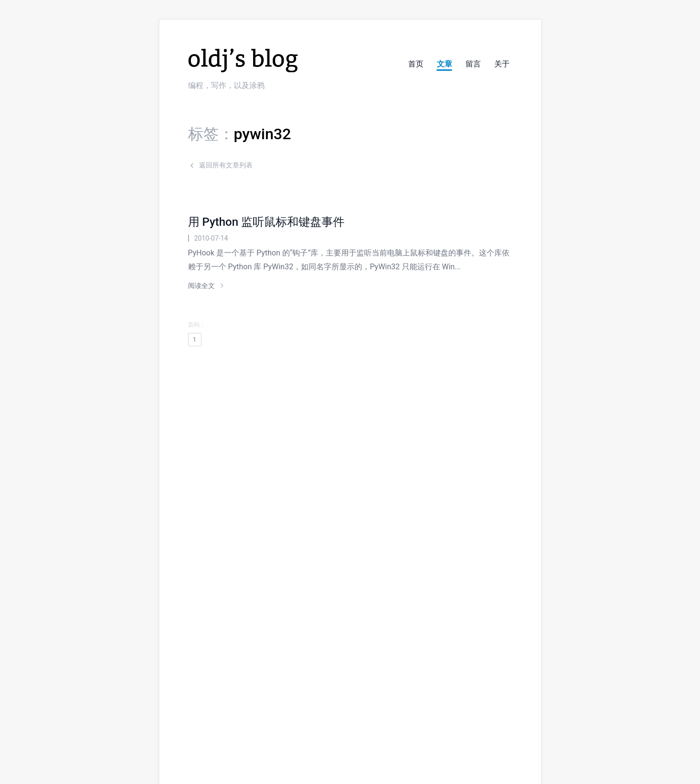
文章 (444, 64)
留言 (473, 64)
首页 (416, 64)
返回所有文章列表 (220, 165)
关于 (502, 64)
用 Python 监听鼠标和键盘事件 (266, 222)
